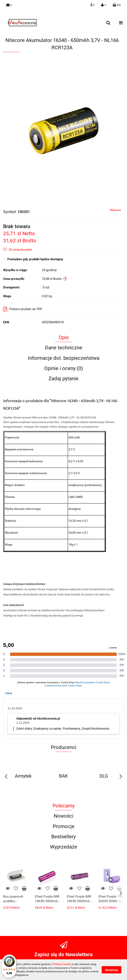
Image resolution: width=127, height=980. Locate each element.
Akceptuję (112, 970)
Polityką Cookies (62, 964)
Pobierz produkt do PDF (23, 309)
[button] (117, 5)
